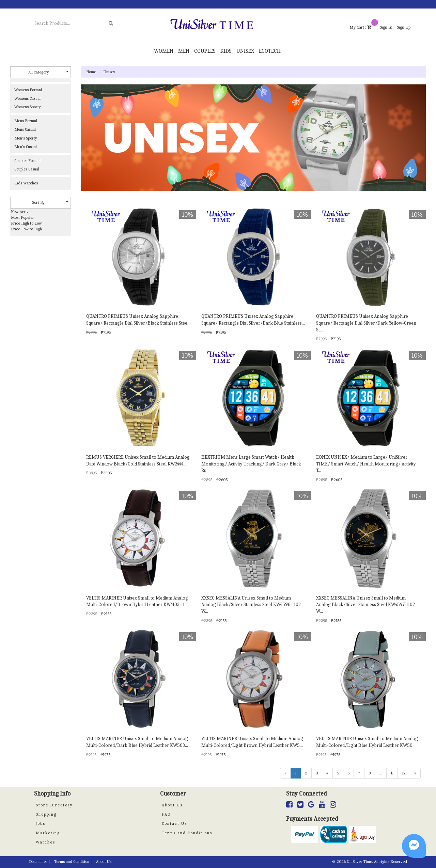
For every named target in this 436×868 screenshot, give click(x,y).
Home (91, 72)
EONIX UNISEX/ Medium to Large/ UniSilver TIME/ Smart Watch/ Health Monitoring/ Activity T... (366, 464)
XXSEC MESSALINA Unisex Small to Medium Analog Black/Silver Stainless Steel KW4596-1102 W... (251, 605)
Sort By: (50, 202)
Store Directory (54, 805)
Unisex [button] (245, 51)
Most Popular (22, 217)
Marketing (48, 833)
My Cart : (362, 24)
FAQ (166, 814)
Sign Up (404, 27)
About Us (172, 805)
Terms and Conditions (187, 833)
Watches (45, 842)
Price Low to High (26, 229)
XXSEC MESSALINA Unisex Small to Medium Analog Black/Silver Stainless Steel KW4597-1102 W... (365, 605)
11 (392, 773)
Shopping (46, 814)
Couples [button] (205, 51)
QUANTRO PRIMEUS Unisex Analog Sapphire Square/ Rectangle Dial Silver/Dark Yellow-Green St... (366, 323)
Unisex (109, 72)
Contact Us (174, 823)
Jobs (41, 823)
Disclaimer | (39, 862)
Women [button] (164, 51)
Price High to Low (26, 223)
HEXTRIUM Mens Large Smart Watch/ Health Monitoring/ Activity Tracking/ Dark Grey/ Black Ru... (251, 464)
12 (404, 773)
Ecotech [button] (270, 51)
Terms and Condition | (73, 862)
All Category (48, 72)
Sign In (386, 27)
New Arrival (21, 212)
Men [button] (184, 51)
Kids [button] (226, 51)
